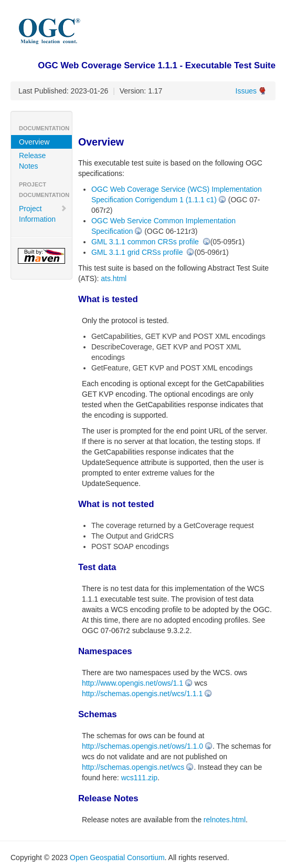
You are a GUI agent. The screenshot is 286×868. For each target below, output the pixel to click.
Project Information (43, 214)
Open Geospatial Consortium (117, 857)
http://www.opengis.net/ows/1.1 (133, 683)
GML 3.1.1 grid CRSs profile (138, 252)
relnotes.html (225, 820)
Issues (246, 91)
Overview (34, 142)
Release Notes (32, 161)
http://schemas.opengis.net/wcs (133, 767)
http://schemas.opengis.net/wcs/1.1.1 (142, 694)
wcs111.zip (139, 778)
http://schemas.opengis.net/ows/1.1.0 (142, 746)
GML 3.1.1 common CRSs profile (146, 242)
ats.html (114, 278)
